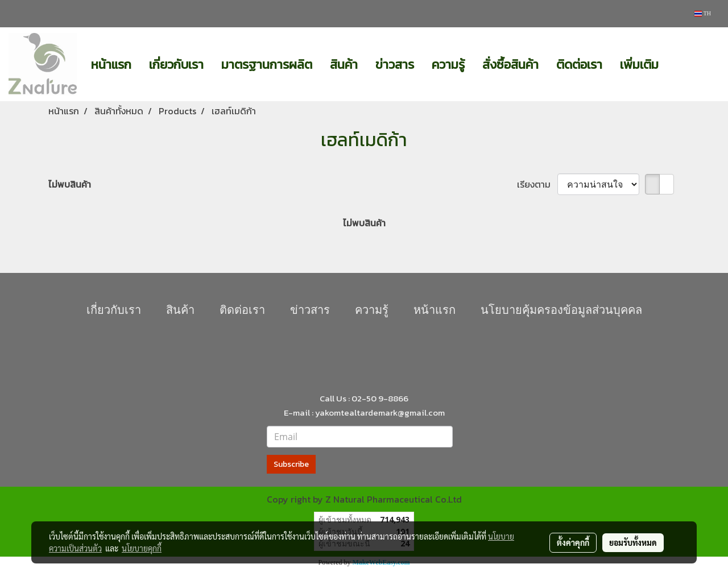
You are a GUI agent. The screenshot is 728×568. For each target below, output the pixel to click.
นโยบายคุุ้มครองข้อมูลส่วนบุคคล (561, 310)
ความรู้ (448, 65)
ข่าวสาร (395, 65)
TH (703, 13)
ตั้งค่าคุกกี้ (573, 542)
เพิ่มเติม (639, 65)
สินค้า (344, 65)
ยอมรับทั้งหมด (633, 542)
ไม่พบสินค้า (70, 184)
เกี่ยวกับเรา (176, 65)
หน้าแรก (111, 65)
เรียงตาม (537, 184)
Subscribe (291, 464)
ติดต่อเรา (579, 65)
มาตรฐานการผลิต (267, 65)
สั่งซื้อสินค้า (510, 65)
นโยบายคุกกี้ (142, 548)
